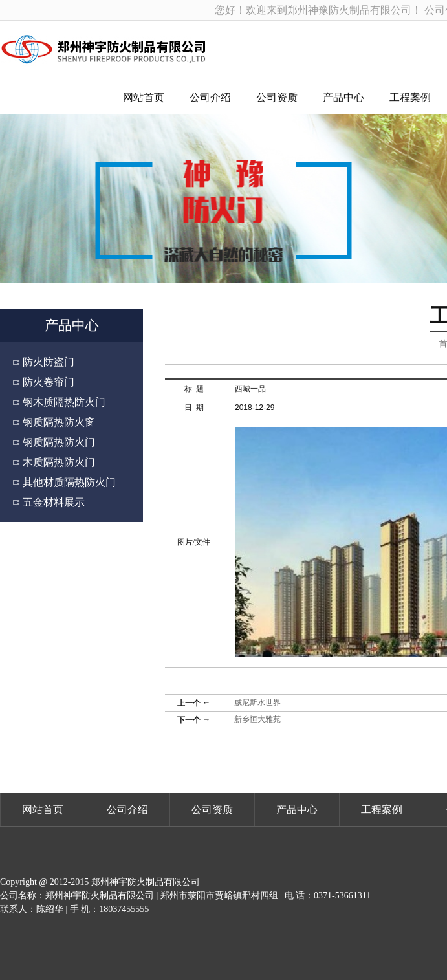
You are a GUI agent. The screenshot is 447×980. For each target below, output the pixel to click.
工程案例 (410, 97)
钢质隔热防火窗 (59, 422)
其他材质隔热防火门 (69, 482)
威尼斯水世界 (257, 702)
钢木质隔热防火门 (64, 402)
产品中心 (343, 97)
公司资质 (277, 97)
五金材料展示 (54, 502)
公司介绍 (210, 97)
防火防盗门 (49, 362)
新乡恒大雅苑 (257, 719)
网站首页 (144, 97)
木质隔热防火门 (59, 462)
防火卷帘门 (49, 382)
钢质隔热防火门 (59, 442)
